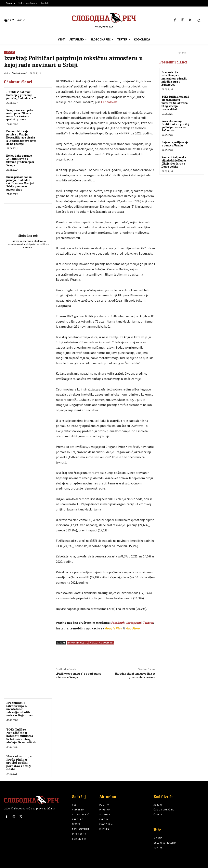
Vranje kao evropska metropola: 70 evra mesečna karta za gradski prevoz (20, 115)
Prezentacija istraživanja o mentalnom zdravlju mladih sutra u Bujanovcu (20, 709)
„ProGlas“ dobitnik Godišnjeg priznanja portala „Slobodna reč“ (21, 95)
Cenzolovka (109, 102)
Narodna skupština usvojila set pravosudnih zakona (135, 675)
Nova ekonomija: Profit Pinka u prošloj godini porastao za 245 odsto (19, 763)
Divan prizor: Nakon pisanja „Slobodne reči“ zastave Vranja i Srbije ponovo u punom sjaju (20, 183)
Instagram (133, 623)
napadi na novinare (102, 643)
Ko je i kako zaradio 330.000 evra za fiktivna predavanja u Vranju (20, 160)
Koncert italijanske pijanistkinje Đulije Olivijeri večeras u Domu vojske (174, 162)
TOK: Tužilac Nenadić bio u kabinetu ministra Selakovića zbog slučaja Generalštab (21, 736)
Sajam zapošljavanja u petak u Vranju (175, 144)
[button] (199, 20)
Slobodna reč (19, 73)
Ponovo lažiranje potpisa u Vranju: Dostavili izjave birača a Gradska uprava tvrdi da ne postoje (21, 137)
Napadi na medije (78, 643)
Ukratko (10, 52)
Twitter (148, 623)
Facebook (118, 623)
